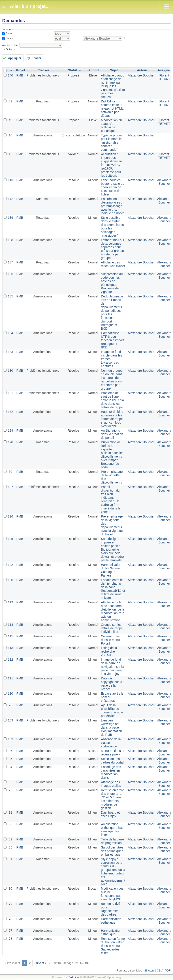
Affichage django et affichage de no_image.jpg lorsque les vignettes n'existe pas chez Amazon (113, 86)
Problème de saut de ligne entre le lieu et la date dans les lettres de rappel (112, 400)
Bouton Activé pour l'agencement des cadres (111, 909)
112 (10, 660)
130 (10, 371)
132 (10, 412)
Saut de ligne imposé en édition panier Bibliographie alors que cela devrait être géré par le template (112, 549)
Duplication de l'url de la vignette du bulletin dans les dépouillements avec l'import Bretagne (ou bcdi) (112, 455)
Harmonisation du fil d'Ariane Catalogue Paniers (111, 570)
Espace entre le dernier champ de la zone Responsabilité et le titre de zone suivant (113, 589)
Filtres (9, 30)
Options (10, 49)
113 (10, 648)
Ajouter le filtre (10, 45)
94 (11, 767)
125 (10, 539)
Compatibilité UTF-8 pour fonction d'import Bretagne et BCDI (112, 340)
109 (10, 720)
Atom (151, 971)
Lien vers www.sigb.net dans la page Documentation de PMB (111, 728)
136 (10, 274)
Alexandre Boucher (141, 75)
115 (10, 636)
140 (10, 75)
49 (11, 120)
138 (10, 240)
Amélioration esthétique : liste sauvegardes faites (112, 829)
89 (11, 839)
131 (10, 393)
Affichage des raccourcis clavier (113, 264)
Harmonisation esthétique (111, 921)
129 (10, 431)
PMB (20, 75)
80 (11, 889)
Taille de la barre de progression (112, 841)
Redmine (73, 977)
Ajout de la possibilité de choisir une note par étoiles (112, 711)
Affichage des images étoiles (111, 784)
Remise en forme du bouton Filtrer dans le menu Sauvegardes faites (113, 946)
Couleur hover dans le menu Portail (111, 640)
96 (11, 751)
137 (10, 262)
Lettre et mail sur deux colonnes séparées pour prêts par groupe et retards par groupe (113, 249)
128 (10, 442)
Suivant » (40, 963)
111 (10, 678)
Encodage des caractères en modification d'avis (111, 772)
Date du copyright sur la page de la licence (112, 684)
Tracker (44, 70)
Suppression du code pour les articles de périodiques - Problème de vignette (112, 283)
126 (10, 516)
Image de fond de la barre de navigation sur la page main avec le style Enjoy (112, 667)
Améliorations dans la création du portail (112, 434)
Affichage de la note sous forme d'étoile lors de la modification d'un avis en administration (113, 611)
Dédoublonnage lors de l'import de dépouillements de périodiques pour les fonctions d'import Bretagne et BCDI (112, 312)
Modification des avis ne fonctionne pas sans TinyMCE (112, 894)
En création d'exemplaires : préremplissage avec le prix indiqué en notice (113, 206)
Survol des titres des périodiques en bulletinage (112, 851)
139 (10, 218)
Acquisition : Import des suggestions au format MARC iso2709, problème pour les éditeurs (111, 165)
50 (11, 472)
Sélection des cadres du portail (113, 761)
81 (11, 859)
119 (10, 602)
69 (11, 101)
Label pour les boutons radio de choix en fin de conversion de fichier (113, 187)
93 (11, 782)
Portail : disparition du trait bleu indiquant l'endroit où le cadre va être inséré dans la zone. (111, 499)
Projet (21, 70)
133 (10, 352)
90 (11, 824)
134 (10, 333)
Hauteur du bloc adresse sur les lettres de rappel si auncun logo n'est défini (112, 419)
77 (11, 931)
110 (10, 694)
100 (87, 963)
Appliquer (15, 58)
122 (10, 565)
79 (11, 904)
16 (11, 135)
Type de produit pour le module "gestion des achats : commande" (112, 142)
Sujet (114, 70)
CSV (160, 971)
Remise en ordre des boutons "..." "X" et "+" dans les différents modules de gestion (113, 799)
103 (10, 739)
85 (11, 847)
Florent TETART (164, 77)
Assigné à (165, 70)
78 (11, 919)
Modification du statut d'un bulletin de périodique (111, 125)
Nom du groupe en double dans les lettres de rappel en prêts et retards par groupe (112, 380)
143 (10, 180)
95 (11, 759)
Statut (9, 33)
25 (11, 790)
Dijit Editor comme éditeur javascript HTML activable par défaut (112, 108)
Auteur (9, 38)
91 (11, 812)
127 (10, 487)
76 (11, 705)
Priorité (94, 70)
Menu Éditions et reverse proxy (113, 753)
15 (11, 154)
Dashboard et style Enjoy (110, 814)
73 (11, 939)
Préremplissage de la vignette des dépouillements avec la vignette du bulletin (112, 525)
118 (10, 625)
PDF (168, 971)
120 (10, 580)
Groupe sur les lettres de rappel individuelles (112, 628)
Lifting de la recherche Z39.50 (109, 651)
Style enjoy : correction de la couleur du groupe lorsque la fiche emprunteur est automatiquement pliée (113, 872)
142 (10, 199)
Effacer (36, 58)
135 (10, 296)
